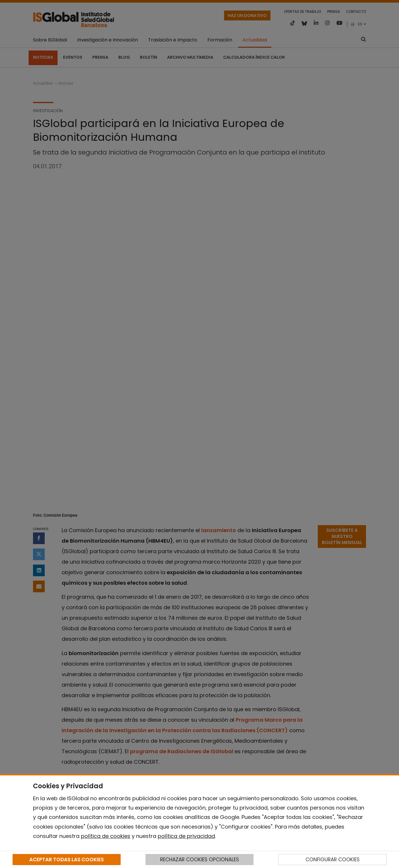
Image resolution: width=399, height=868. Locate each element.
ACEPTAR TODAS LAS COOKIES (66, 860)
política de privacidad (186, 836)
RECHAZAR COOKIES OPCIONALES (199, 860)
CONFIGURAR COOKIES (333, 860)
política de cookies (106, 836)
